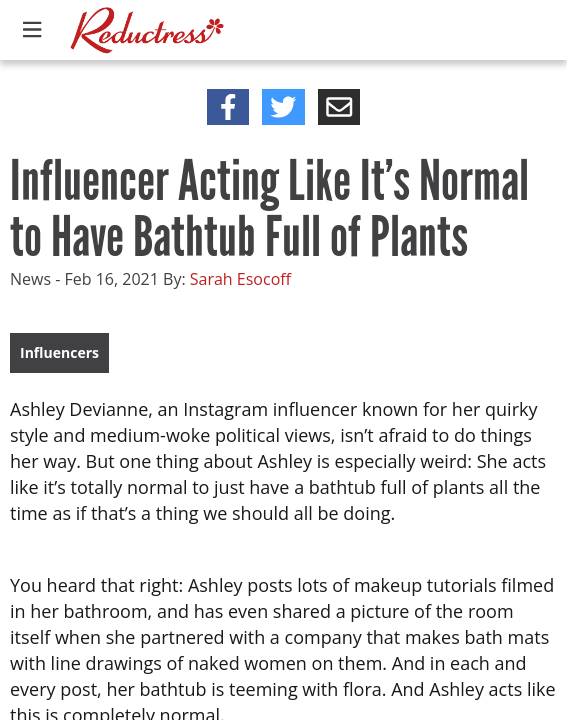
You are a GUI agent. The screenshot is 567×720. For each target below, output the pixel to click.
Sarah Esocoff (240, 279)
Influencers (59, 352)
